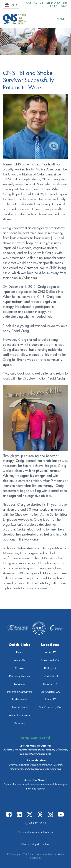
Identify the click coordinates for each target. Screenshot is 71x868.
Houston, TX (50, 684)
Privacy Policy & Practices (35, 844)
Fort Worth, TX (50, 676)
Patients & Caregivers (20, 692)
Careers (20, 668)
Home (20, 652)
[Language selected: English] (11, 5)
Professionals (20, 699)
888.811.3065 (59, 6)
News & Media (20, 707)
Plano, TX (50, 699)
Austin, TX (50, 652)
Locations (20, 684)
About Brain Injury (20, 715)
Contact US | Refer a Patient (47, 3)
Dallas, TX (50, 668)
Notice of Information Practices (35, 832)
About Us (20, 660)
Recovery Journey (20, 676)
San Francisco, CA (50, 707)
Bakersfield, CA (50, 660)
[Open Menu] (61, 19)
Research (20, 723)
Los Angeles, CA (50, 692)
